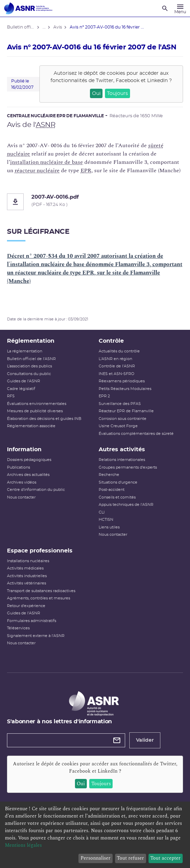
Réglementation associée (31, 426)
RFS (11, 396)
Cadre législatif (21, 389)
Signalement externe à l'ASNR (36, 636)
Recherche (109, 475)
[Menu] (180, 8)
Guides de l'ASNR (24, 381)
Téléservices (18, 628)
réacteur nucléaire (37, 170)
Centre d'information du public (36, 490)
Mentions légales (23, 845)
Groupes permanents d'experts (128, 467)
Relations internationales (122, 460)
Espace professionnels (40, 551)
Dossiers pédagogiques (29, 460)
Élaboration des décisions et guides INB (44, 419)
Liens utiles (109, 527)
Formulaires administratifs (32, 621)
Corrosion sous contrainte (123, 419)
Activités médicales (25, 568)
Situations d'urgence (118, 482)
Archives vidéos (22, 482)
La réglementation (25, 351)
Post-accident (112, 490)
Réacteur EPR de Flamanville (126, 411)
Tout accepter (165, 858)
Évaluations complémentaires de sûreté (136, 434)
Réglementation (31, 341)
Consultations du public (29, 374)
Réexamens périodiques (122, 381)
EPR (86, 170)
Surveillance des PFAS (120, 404)
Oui (96, 94)
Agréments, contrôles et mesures (39, 598)
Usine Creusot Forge (118, 426)
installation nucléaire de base (47, 162)
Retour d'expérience (26, 606)
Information (24, 449)
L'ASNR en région (115, 359)
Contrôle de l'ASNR (117, 366)
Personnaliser (96, 858)
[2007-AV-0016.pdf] (95, 202)
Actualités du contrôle (119, 351)
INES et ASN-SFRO (116, 374)
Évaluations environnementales (37, 404)
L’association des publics (29, 366)
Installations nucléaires (28, 561)
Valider (145, 740)
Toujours (117, 94)
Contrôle (111, 341)
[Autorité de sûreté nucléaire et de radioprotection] (28, 8)
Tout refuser (130, 858)
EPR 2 (104, 396)
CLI (102, 512)
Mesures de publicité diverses (35, 411)
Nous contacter (21, 497)
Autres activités (122, 449)
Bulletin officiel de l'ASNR (31, 359)
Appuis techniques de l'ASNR (126, 505)
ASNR (46, 125)
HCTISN (106, 520)
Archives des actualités (28, 475)
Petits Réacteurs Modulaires (125, 389)
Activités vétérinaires (26, 583)
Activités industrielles (27, 576)
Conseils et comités (117, 497)
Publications (18, 467)
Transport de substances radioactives (41, 591)
